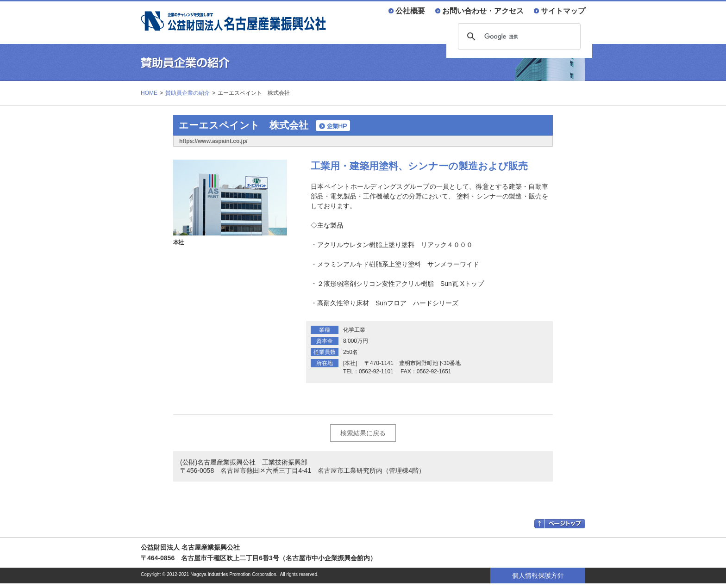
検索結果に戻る (363, 433)
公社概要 (410, 11)
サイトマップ (563, 11)
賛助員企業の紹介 (188, 93)
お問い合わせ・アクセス (483, 11)
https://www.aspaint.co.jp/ (213, 141)
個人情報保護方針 (538, 576)
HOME (149, 93)
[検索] (518, 37)
